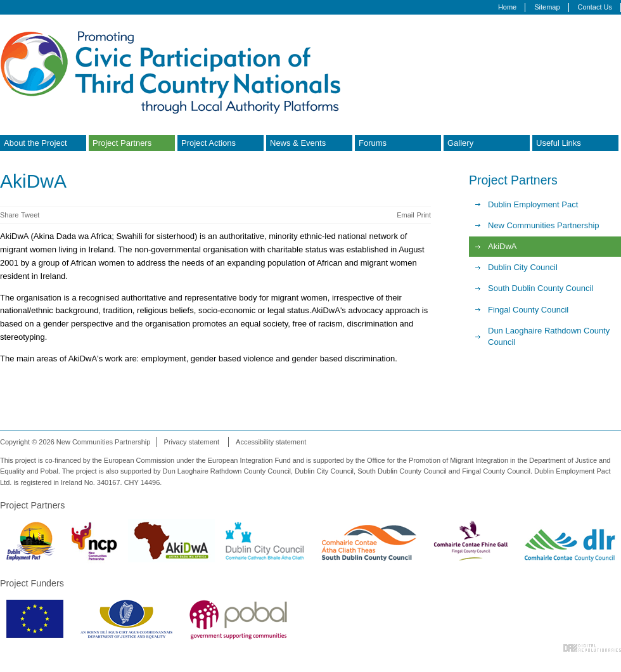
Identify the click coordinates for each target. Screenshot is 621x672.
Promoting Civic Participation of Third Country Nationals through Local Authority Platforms (174, 72)
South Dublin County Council (541, 288)
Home (507, 7)
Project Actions (208, 143)
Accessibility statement (271, 442)
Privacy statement (192, 442)
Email (406, 215)
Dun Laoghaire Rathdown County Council (549, 336)
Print (424, 215)
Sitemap (547, 7)
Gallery (460, 143)
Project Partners (122, 143)
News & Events (298, 143)
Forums (373, 143)
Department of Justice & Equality (126, 619)
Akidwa (171, 541)
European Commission (35, 619)
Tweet (30, 215)
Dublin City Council (523, 267)
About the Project (35, 143)
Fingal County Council (528, 310)
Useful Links (559, 143)
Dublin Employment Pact (533, 204)
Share (9, 215)
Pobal (238, 619)
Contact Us (595, 7)
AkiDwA (503, 246)
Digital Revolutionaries (592, 648)
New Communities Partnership (544, 225)
